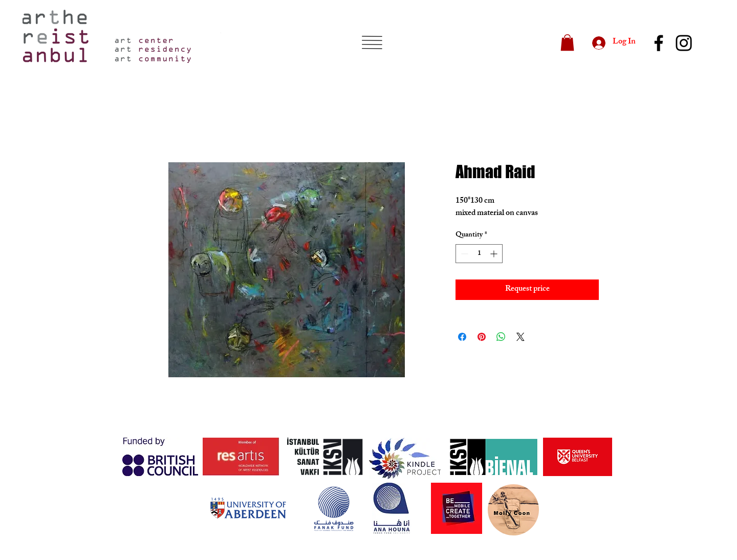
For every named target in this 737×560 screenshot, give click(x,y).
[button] (372, 42)
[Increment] (495, 254)
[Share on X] (521, 337)
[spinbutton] (479, 254)
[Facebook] (659, 43)
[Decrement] (463, 254)
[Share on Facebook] (462, 337)
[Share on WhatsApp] (501, 337)
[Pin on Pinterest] (482, 337)
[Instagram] (684, 43)
